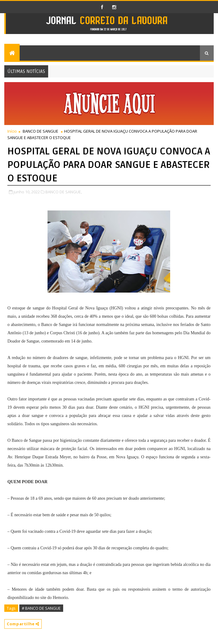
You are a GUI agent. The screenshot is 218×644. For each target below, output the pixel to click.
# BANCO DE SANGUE (41, 608)
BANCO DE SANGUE (40, 131)
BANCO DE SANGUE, (64, 192)
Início (12, 131)
